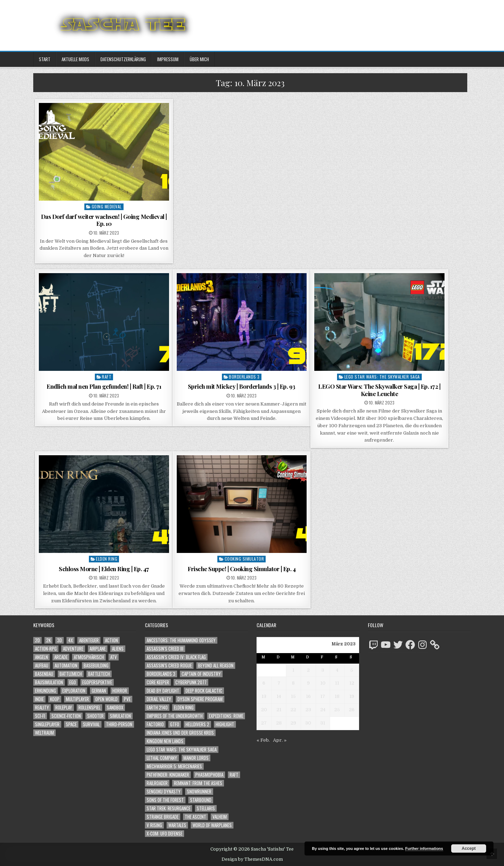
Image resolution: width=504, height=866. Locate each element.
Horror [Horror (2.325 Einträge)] (120, 691)
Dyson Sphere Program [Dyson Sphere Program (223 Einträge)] (200, 699)
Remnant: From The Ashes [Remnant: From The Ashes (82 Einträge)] (198, 783)
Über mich (199, 59)
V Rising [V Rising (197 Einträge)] (154, 825)
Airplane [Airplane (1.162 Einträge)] (98, 649)
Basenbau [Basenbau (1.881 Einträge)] (44, 674)
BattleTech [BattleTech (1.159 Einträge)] (99, 674)
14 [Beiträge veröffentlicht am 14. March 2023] (279, 696)
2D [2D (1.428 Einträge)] (37, 640)
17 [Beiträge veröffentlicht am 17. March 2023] (323, 696)
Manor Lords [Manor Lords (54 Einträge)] (196, 758)
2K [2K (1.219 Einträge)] (48, 640)
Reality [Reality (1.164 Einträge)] (42, 708)
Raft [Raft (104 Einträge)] (234, 775)
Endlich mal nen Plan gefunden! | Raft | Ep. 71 (104, 386)
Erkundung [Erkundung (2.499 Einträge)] (45, 691)
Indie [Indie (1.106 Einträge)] (39, 699)
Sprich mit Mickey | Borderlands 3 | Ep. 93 (242, 386)
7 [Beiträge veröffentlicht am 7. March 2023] (279, 683)
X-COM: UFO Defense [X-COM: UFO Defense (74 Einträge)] (164, 834)
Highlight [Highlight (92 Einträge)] (225, 724)
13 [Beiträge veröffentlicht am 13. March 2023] (264, 696)
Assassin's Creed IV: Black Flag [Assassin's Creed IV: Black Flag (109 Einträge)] (176, 657)
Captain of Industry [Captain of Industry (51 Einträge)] (201, 674)
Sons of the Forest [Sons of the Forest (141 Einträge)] (165, 800)
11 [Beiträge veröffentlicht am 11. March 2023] (337, 683)
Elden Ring (107, 559)
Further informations (424, 848)
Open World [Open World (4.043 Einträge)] (106, 699)
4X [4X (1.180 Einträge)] (71, 640)
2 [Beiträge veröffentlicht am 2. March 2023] (308, 670)
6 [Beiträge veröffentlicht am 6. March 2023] (264, 683)
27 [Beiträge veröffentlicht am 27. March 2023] (264, 723)
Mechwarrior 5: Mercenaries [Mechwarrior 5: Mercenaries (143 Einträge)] (174, 766)
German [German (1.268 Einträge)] (99, 691)
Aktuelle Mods (75, 59)
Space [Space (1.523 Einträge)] (71, 724)
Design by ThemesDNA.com (252, 859)
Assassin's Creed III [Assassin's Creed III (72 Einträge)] (165, 649)
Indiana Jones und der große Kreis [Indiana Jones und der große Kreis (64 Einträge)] (180, 733)
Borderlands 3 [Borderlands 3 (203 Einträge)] (161, 674)
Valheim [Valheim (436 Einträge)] (220, 817)
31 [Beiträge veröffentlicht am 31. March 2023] (323, 723)
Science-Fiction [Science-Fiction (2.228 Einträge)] (66, 716)
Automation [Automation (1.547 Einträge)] (66, 666)
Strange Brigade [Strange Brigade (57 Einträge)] (163, 817)
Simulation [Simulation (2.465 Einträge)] (120, 716)
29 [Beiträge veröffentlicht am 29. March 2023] (293, 723)
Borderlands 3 (244, 377)
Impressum (168, 59)
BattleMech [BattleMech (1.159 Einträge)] (71, 674)
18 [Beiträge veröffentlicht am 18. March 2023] (337, 696)
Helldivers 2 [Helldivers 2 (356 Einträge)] (197, 724)
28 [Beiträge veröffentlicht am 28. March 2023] (279, 723)
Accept (469, 848)
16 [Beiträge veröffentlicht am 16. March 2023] (308, 696)
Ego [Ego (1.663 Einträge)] (73, 682)
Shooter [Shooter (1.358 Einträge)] (95, 716)
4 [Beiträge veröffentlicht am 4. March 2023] (337, 670)
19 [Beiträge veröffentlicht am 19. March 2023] (352, 696)
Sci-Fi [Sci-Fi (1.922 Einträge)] (40, 716)
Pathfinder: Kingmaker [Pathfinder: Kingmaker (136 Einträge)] (168, 775)
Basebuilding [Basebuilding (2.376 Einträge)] (96, 666)
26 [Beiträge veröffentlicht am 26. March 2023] (352, 710)
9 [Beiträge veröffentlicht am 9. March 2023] (308, 683)
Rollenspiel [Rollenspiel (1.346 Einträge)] (89, 708)
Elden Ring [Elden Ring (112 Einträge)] (184, 708)
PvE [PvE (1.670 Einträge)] (127, 699)
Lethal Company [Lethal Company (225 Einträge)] (162, 758)
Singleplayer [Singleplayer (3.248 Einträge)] (47, 724)
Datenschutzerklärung (123, 59)
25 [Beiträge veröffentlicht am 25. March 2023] (337, 710)
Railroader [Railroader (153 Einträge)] (157, 783)
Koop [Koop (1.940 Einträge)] (55, 699)
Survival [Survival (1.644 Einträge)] (91, 724)
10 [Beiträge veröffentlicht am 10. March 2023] (323, 683)
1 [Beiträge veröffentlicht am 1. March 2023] (293, 670)
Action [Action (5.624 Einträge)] (111, 640)
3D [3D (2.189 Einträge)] (59, 640)
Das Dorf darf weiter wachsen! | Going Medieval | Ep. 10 (104, 220)
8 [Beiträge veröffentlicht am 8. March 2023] (293, 683)
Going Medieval (107, 206)
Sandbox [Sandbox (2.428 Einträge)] (115, 708)
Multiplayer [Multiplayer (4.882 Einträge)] (77, 699)
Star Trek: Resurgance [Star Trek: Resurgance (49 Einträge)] (169, 808)
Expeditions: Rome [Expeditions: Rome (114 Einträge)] (226, 716)
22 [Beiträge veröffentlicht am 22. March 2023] (293, 710)
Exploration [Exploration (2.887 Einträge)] (74, 691)
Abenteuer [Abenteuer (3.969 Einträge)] (89, 640)
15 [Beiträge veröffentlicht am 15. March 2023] (293, 696)
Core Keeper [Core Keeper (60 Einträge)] (158, 682)
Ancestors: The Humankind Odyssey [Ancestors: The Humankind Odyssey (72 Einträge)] (181, 640)
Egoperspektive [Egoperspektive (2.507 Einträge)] (97, 682)
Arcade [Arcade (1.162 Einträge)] (61, 657)
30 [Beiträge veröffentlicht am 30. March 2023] (308, 723)
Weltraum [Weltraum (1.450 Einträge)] (44, 733)
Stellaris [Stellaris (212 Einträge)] (206, 808)
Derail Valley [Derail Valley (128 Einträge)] (159, 699)
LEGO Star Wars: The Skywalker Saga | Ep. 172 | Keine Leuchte (379, 390)
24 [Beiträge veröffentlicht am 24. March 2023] (323, 710)
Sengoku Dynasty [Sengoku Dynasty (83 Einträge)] (164, 792)
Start (45, 59)
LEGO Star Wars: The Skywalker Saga (382, 377)
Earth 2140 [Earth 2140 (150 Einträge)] (157, 708)
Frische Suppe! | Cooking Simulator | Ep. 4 (241, 569)
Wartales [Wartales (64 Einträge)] (177, 825)
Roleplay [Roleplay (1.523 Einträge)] (64, 708)
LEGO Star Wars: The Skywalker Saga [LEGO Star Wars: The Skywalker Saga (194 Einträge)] (182, 750)
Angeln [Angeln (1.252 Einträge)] (41, 657)
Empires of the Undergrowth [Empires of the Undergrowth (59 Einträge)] (175, 716)
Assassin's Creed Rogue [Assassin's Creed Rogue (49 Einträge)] (169, 666)
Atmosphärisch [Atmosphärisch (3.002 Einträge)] (89, 657)
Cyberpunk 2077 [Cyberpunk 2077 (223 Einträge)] (191, 682)
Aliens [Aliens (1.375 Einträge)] (118, 649)
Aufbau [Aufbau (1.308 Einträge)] (42, 666)
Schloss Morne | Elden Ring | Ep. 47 (104, 569)
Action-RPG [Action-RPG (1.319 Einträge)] (46, 649)
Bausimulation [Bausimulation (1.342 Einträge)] (49, 682)
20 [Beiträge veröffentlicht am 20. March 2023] (264, 710)
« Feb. (263, 740)
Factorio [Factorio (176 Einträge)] (155, 724)
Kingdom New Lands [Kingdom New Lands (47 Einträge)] (165, 741)
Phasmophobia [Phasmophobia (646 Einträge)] (209, 775)
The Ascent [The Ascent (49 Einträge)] (195, 817)
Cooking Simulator (244, 559)
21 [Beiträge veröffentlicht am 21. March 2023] (279, 710)
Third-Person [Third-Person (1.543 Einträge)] (119, 724)
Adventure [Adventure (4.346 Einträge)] (73, 649)
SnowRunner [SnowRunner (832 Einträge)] (199, 792)
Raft (107, 377)
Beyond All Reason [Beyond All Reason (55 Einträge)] (216, 666)
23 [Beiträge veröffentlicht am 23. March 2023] (308, 710)
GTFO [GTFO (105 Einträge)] (175, 724)
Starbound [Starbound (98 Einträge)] (201, 800)
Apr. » (280, 740)
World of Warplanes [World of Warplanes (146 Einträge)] (212, 825)
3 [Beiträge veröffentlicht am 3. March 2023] (323, 670)
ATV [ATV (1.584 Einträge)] (114, 657)
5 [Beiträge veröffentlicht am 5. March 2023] (352, 670)
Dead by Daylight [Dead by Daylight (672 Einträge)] (163, 691)
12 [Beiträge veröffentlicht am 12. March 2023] (352, 683)
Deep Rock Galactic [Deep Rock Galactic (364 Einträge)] (204, 691)
